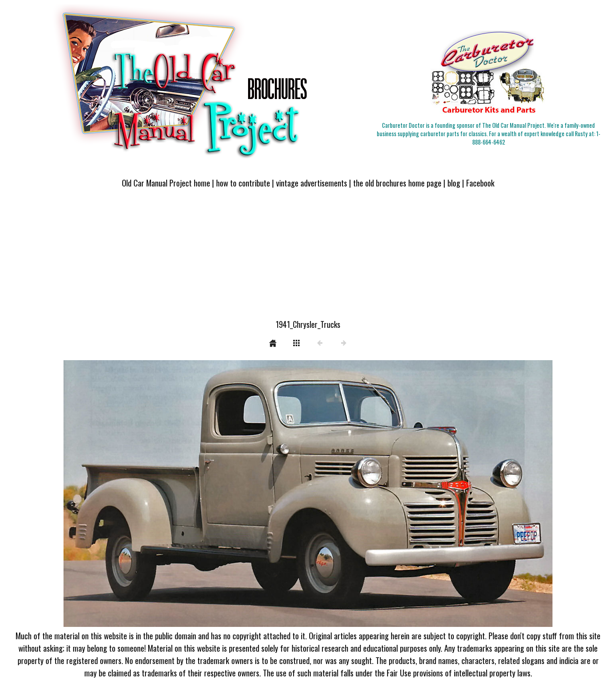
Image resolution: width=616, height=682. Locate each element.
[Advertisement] (308, 258)
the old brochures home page (397, 183)
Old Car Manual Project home (166, 183)
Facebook (480, 183)
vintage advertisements (312, 183)
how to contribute (243, 183)
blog (454, 183)
